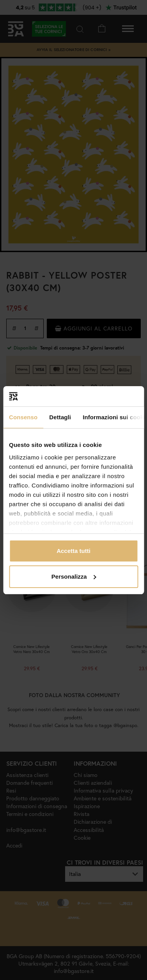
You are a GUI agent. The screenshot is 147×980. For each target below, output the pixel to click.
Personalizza (74, 577)
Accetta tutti (73, 551)
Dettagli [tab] (60, 417)
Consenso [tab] (23, 417)
